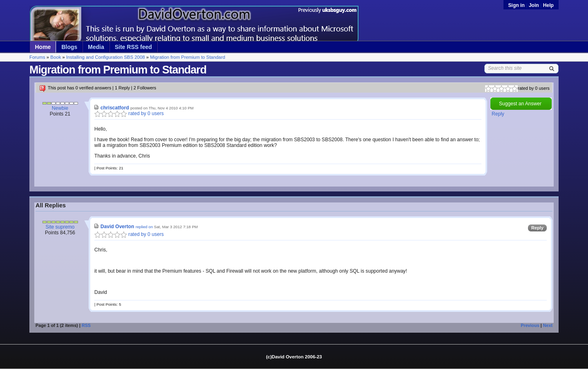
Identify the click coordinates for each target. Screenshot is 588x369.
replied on (144, 227)
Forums (37, 57)
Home (43, 47)
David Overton (117, 227)
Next (548, 325)
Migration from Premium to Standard (188, 57)
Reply (498, 114)
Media (96, 47)
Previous (530, 325)
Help (548, 5)
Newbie (60, 108)
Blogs (69, 47)
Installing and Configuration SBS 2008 (106, 57)
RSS (86, 325)
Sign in (517, 5)
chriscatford (115, 108)
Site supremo (60, 227)
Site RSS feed (133, 47)
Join (534, 5)
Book (56, 57)
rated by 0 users (129, 113)
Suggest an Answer (520, 104)
